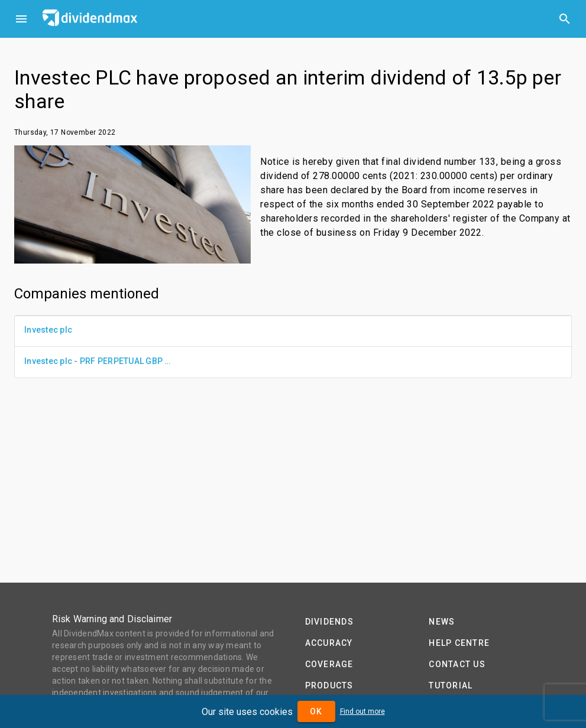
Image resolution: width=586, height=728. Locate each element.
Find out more (362, 711)
